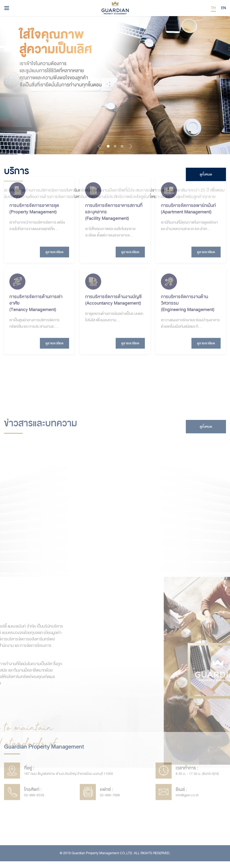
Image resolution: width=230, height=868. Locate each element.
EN (224, 8)
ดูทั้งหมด (206, 174)
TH (213, 8)
